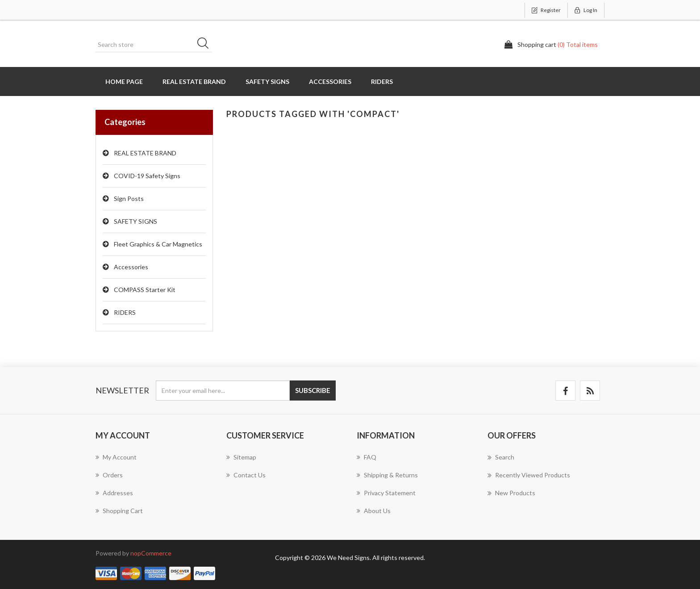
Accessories (131, 267)
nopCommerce (151, 553)
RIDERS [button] (382, 81)
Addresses (114, 493)
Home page (124, 81)
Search (206, 45)
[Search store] (154, 45)
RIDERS (125, 312)
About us (374, 511)
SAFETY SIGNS (135, 221)
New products (511, 493)
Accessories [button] (330, 81)
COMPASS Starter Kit (145, 290)
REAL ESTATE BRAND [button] (194, 81)
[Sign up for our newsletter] (223, 391)
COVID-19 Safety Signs (147, 176)
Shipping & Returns (387, 475)
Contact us (246, 475)
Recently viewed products (529, 475)
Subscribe (313, 390)
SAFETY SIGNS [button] (267, 81)
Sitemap (241, 457)
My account (116, 457)
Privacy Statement (386, 493)
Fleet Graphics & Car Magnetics (158, 244)
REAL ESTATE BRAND (145, 153)
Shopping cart (119, 511)
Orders (109, 475)
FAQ (367, 457)
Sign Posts (129, 198)
